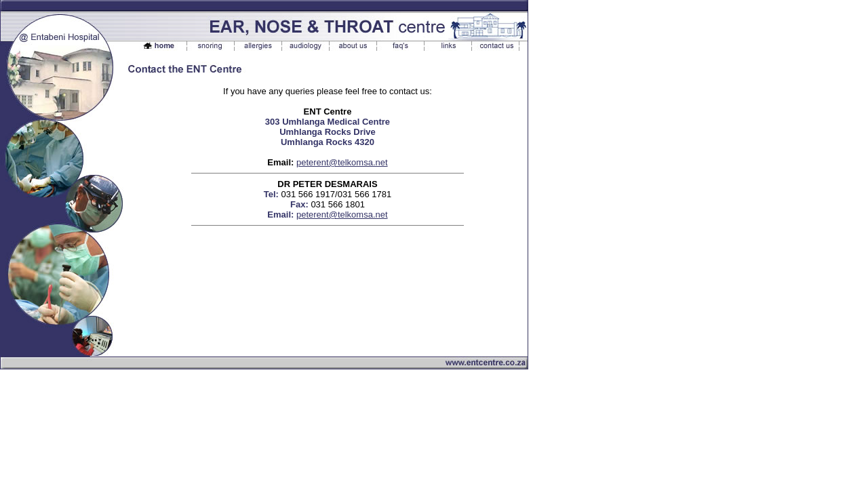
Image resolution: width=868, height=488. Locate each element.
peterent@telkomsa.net (342, 162)
